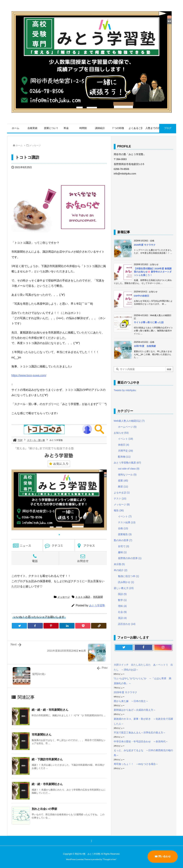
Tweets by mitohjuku (125, 390)
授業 (123, 481)
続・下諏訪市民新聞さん (47, 759)
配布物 (124, 457)
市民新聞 (98, 597)
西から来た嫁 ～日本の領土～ (131, 701)
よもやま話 (122, 493)
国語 (122, 594)
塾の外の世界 (123, 540)
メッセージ (35, 145)
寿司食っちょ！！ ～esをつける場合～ (136, 764)
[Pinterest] (51, 626)
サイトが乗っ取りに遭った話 (149, 322)
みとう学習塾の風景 (127, 463)
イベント (125, 439)
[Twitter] (19, 626)
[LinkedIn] (67, 626)
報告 (119, 510)
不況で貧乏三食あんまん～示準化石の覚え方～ (140, 733)
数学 (122, 600)
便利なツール (127, 475)
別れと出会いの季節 (44, 809)
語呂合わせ (127, 624)
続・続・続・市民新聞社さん (50, 710)
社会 (122, 612)
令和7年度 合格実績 (145, 346)
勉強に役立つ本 (128, 576)
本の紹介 (121, 570)
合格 (123, 528)
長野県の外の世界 (130, 558)
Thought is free (109, 859)
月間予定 (125, 451)
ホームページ (127, 427)
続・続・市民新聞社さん (47, 784)
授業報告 (125, 534)
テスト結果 (127, 522)
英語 (122, 618)
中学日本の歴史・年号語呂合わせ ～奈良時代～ (141, 741)
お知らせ (121, 433)
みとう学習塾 (97, 605)
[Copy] (99, 626)
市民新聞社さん (42, 735)
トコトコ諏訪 (83, 597)
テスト (120, 498)
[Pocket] (83, 626)
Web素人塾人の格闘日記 (129, 421)
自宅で (124, 546)
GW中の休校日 (142, 296)
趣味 (122, 552)
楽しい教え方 (124, 588)
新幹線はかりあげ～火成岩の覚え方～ (135, 710)
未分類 (119, 564)
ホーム (19, 145)
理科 (122, 606)
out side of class (129, 469)
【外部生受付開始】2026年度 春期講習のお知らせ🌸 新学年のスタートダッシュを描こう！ (153, 272)
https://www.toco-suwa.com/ (29, 375)
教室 (123, 487)
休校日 (124, 445)
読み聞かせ (126, 582)
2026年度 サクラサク (145, 245)
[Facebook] (35, 626)
